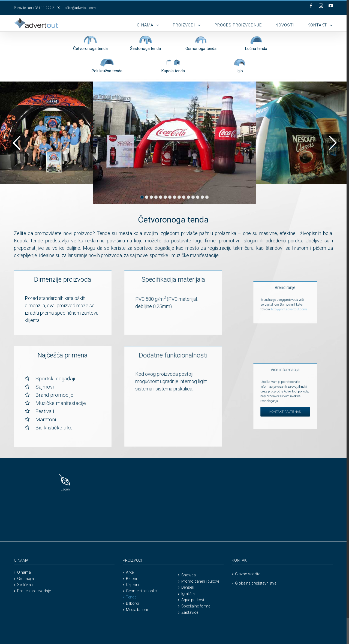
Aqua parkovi (193, 600)
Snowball (189, 575)
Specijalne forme (196, 606)
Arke (130, 572)
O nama (24, 572)
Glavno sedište (248, 574)
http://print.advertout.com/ (252, 304)
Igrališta (188, 594)
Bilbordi (133, 604)
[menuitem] (155, 23)
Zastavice (190, 613)
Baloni (131, 579)
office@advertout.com (80, 8)
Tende (131, 597)
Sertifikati (25, 585)
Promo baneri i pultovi (200, 581)
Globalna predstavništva (256, 583)
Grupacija (25, 579)
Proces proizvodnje (34, 591)
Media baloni (137, 610)
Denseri (188, 587)
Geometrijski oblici (142, 591)
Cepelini (133, 585)
